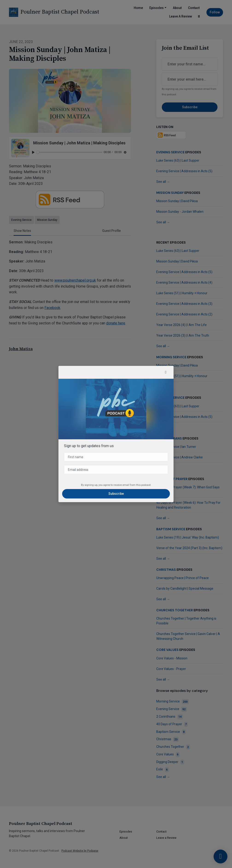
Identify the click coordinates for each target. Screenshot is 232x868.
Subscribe (116, 494)
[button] (166, 372)
